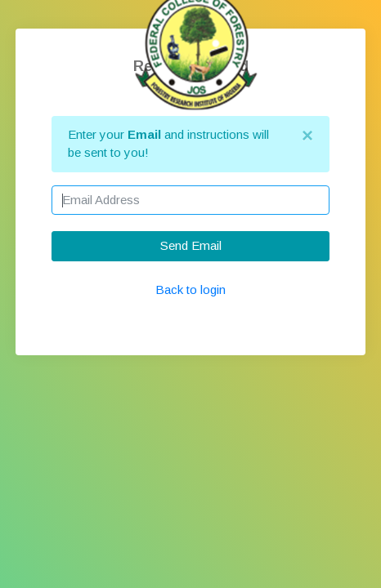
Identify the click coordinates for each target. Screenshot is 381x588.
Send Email (191, 245)
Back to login (190, 290)
